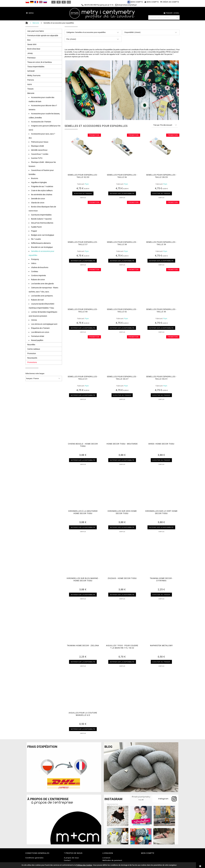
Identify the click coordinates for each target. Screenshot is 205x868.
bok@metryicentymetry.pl (126, 5)
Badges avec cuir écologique (43, 235)
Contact (67, 860)
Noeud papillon (37, 340)
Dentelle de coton (38, 199)
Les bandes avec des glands (42, 284)
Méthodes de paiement (112, 860)
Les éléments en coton (40, 332)
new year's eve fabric (36, 31)
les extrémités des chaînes (42, 195)
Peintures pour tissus (40, 142)
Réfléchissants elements (41, 243)
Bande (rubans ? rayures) (41, 219)
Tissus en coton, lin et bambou (40, 62)
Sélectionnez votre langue (35, 374)
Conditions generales (34, 858)
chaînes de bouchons (40, 267)
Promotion (32, 353)
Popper (34, 231)
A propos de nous (71, 858)
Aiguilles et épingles (39, 182)
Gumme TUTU (37, 158)
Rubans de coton (38, 280)
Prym (87, 184)
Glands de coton (38, 203)
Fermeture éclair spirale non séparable (43, 36)
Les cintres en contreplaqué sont (44, 324)
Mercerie (31, 93)
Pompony (35, 259)
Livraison (106, 858)
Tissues (30, 89)
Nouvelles (31, 345)
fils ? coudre (36, 239)
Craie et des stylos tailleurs (42, 190)
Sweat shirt (32, 44)
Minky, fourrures (34, 75)
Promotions (32, 362)
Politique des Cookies (84, 865)
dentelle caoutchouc (39, 150)
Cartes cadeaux (34, 349)
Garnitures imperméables (41, 215)
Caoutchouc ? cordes (40, 154)
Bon (29, 40)
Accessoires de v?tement (41, 122)
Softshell (31, 71)
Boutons (35, 178)
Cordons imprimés (39, 275)
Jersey (30, 53)
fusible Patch (36, 227)
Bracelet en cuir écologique (42, 247)
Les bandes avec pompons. (42, 296)
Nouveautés (32, 358)
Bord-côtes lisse (34, 49)
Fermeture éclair (38, 336)
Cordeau (35, 271)
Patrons (31, 80)
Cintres (34, 320)
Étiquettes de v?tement (40, 328)
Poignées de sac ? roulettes (42, 186)
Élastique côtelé (37, 146)
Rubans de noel (37, 300)
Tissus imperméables (36, 67)
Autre (30, 84)
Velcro (34, 263)
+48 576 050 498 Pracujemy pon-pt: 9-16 (97, 5)
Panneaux (31, 58)
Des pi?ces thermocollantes (42, 223)
